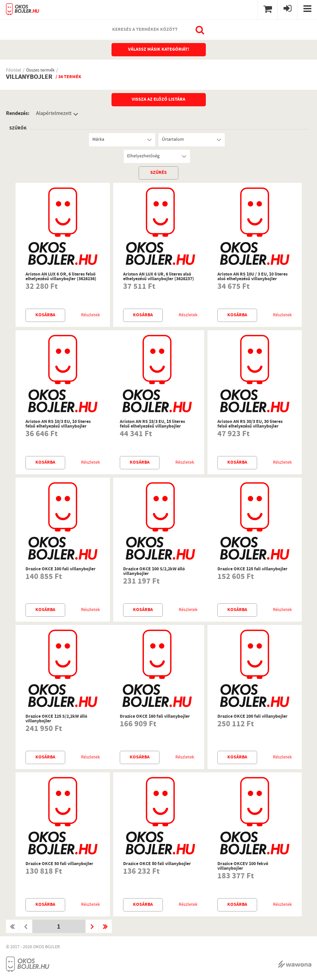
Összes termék (40, 71)
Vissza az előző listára (158, 100)
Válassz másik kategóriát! (159, 50)
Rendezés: (18, 114)
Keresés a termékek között (145, 30)
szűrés (158, 173)
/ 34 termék (68, 77)
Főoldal (14, 71)
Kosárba (45, 315)
